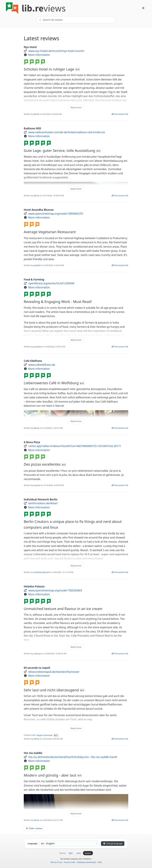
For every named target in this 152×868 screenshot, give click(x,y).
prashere (38, 347)
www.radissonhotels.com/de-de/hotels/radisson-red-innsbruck (67, 132)
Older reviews (34, 828)
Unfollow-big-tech (42, 572)
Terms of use (56, 862)
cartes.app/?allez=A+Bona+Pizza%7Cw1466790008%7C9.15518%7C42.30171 (75, 446)
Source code (70, 862)
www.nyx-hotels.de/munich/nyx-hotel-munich (56, 51)
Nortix (37, 114)
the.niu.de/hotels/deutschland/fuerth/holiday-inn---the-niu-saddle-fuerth (73, 757)
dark (79, 853)
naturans (38, 654)
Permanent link (120, 114)
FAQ (100, 862)
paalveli (37, 265)
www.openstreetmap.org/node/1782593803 (55, 590)
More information (39, 55)
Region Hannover (48, 735)
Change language (113, 843)
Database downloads (87, 862)
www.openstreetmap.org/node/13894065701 (56, 214)
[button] (143, 8)
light (71, 853)
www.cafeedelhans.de (42, 365)
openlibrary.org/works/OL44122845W (51, 283)
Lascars (37, 485)
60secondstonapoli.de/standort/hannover (54, 672)
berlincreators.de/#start (43, 503)
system (88, 853)
